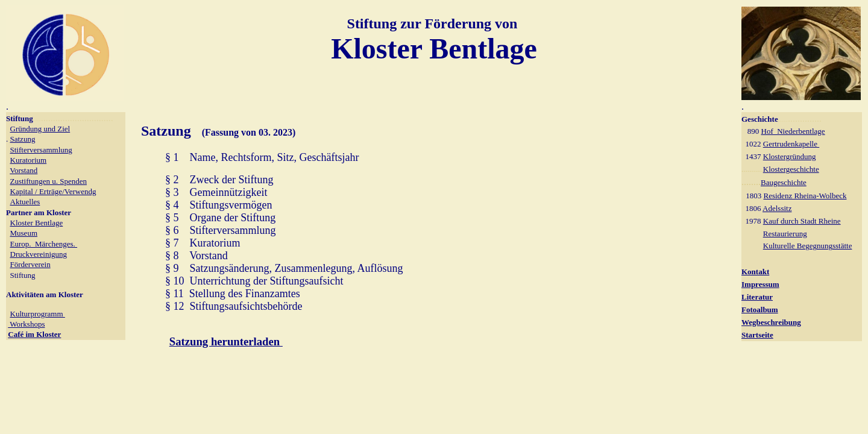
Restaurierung (785, 234)
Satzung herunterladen (226, 341)
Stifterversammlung (41, 150)
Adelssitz (777, 208)
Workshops (26, 324)
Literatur (757, 297)
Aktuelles (25, 202)
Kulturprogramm (38, 314)
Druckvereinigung (39, 254)
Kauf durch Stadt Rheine (802, 221)
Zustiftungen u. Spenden (49, 181)
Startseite (757, 335)
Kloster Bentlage (37, 223)
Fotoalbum (760, 310)
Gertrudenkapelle (791, 144)
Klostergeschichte (791, 169)
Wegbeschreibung (771, 322)
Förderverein (30, 264)
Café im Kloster (34, 334)
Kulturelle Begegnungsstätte (808, 246)
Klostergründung (790, 156)
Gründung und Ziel (40, 129)
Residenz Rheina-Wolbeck (805, 196)
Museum (24, 233)
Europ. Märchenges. (44, 244)
